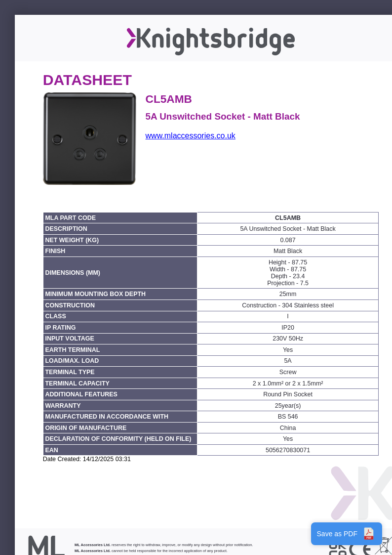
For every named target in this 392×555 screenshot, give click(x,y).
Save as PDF (347, 534)
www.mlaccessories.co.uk (191, 136)
